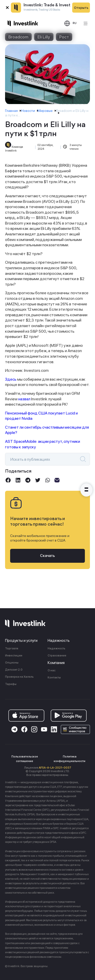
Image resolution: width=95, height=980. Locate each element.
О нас (52, 670)
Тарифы (11, 684)
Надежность (56, 648)
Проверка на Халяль (19, 677)
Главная (11, 111)
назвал (24, 399)
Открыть (81, 8)
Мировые (45, 111)
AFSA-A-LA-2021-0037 (55, 768)
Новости (28, 111)
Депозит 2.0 (14, 670)
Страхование (57, 656)
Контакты (54, 678)
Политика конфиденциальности (70, 759)
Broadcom (18, 37)
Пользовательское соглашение (25, 759)
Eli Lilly (44, 37)
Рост (64, 37)
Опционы (12, 663)
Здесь (11, 379)
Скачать (48, 556)
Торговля (12, 648)
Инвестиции (14, 656)
